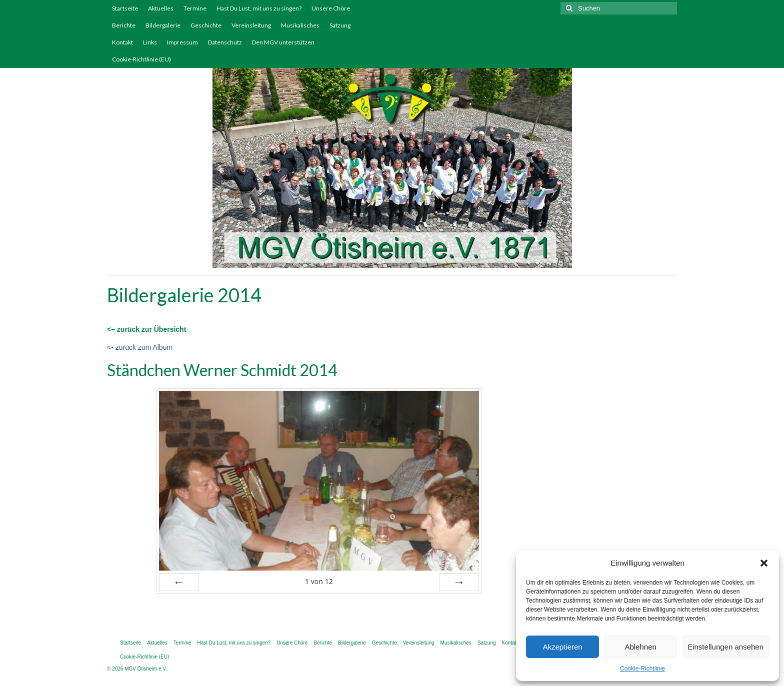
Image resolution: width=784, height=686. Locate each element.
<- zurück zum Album (140, 347)
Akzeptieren (562, 647)
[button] (764, 563)
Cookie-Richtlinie (642, 669)
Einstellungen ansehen (725, 647)
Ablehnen (640, 647)
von (319, 581)
